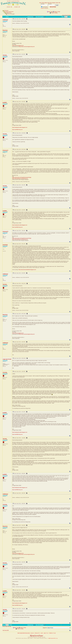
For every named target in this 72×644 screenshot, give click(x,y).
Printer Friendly (54, 13)
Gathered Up (9, 13)
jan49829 (5, 102)
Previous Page (64, 15)
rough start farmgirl (7, 359)
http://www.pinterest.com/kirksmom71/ (20, 178)
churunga (5, 372)
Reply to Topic (57, 12)
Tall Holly (5, 55)
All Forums (6, 11)
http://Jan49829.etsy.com (17, 130)
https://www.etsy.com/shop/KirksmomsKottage (22, 177)
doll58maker (5, 20)
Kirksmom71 (5, 150)
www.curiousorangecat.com (18, 45)
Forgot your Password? (45, 8)
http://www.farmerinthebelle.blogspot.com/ (27, 270)
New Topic (51, 12)
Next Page (69, 15)
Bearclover (5, 30)
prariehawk (5, 245)
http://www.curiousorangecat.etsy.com (27, 47)
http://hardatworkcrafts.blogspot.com (20, 127)
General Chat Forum (9, 12)
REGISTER (53, 7)
